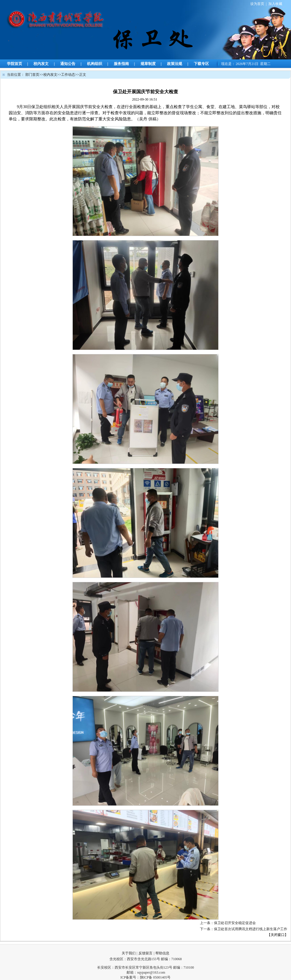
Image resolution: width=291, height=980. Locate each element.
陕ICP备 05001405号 (155, 977)
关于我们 (129, 953)
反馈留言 (145, 953)
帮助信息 (162, 953)
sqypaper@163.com (151, 972)
